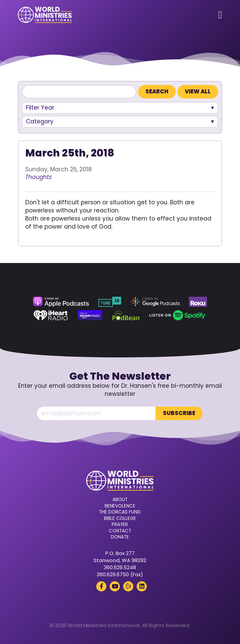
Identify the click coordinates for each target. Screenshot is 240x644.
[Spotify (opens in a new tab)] (178, 315)
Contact (120, 531)
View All (198, 92)
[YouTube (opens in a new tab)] (115, 586)
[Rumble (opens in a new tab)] (128, 586)
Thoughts (39, 177)
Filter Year (40, 108)
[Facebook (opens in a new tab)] (101, 586)
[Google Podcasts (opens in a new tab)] (155, 302)
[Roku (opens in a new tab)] (198, 302)
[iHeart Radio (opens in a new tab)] (51, 315)
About (120, 500)
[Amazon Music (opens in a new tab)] (90, 315)
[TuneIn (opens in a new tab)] (110, 302)
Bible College (120, 519)
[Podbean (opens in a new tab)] (126, 315)
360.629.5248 (120, 567)
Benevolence (120, 506)
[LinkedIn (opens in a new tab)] (142, 586)
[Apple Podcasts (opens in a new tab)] (61, 302)
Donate (120, 537)
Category (40, 121)
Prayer (120, 525)
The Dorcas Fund (120, 512)
